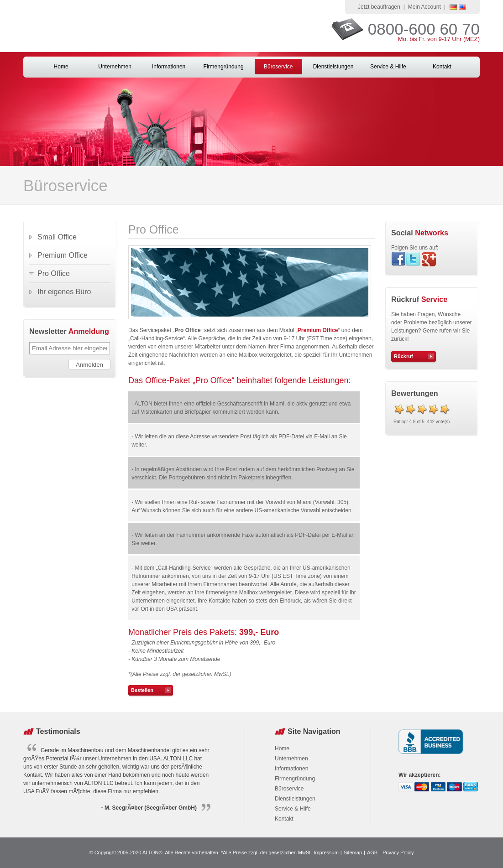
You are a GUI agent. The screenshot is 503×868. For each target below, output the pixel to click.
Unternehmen (115, 67)
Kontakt (442, 67)
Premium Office (318, 330)
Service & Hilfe (388, 67)
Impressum (326, 852)
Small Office (57, 237)
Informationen (169, 67)
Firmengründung (224, 67)
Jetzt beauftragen (379, 7)
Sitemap (353, 852)
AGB (372, 852)
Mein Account (424, 7)
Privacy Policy (398, 852)
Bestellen (142, 690)
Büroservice (278, 67)
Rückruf (403, 356)
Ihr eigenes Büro (64, 292)
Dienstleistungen (333, 67)
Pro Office (54, 273)
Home (61, 67)
